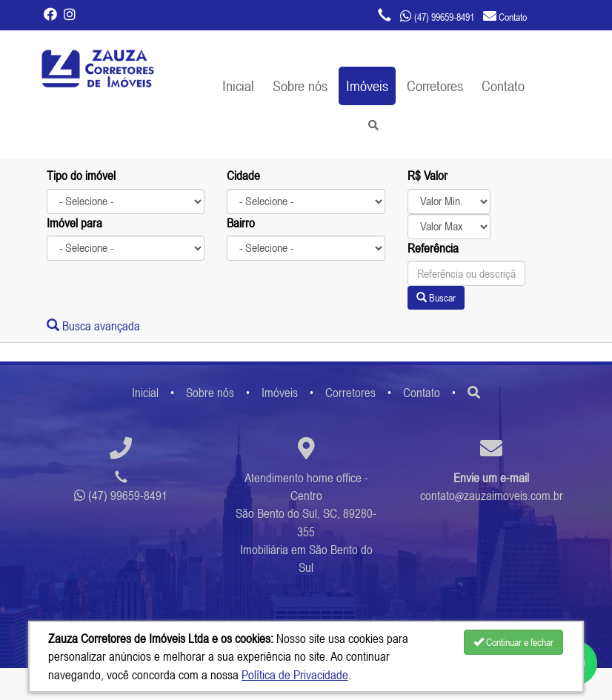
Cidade (243, 176)
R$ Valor (428, 176)
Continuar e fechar (513, 642)
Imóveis (367, 86)
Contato (503, 86)
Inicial (238, 86)
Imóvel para (74, 223)
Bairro (241, 223)
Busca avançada (93, 326)
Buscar (436, 298)
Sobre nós (300, 86)
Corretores (435, 86)
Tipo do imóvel (81, 176)
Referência (433, 248)
